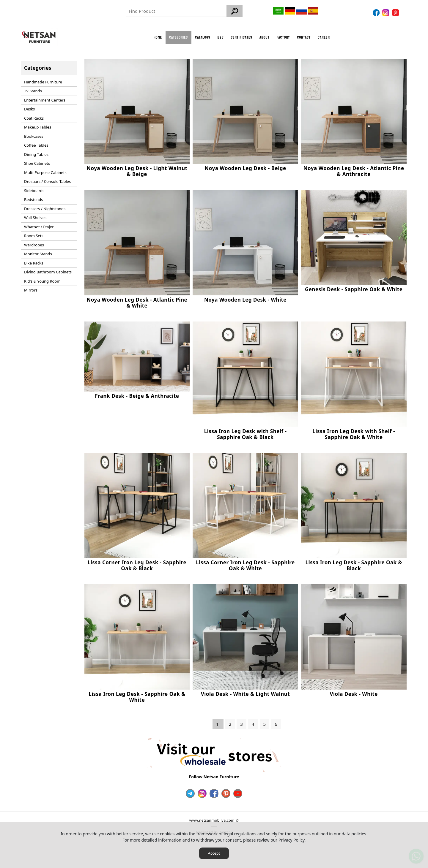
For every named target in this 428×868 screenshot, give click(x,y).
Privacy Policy (292, 840)
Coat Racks (34, 116)
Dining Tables (36, 153)
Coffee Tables (36, 143)
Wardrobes (34, 243)
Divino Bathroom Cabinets (48, 270)
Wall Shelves (35, 216)
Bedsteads (34, 198)
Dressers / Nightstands (45, 207)
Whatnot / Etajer (39, 225)
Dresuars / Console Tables (47, 180)
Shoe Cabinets (37, 161)
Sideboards (34, 189)
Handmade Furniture (43, 80)
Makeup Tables (38, 125)
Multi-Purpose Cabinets (45, 171)
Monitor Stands (38, 252)
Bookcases (34, 134)
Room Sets (34, 234)
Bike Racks (34, 261)
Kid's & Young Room (42, 279)
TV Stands (33, 89)
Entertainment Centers (45, 98)
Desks (29, 107)
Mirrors (31, 288)
